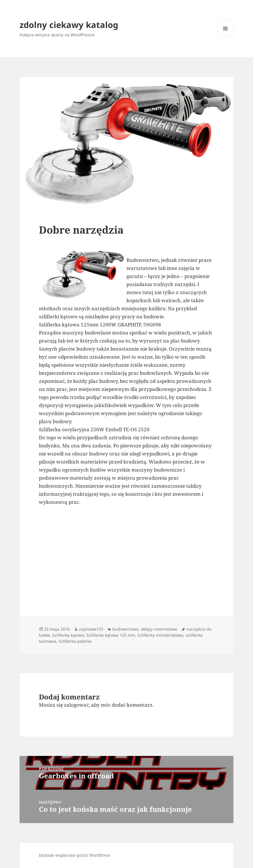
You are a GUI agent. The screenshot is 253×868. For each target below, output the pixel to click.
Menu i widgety (225, 36)
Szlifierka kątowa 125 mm (111, 635)
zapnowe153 (91, 629)
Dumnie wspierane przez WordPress (74, 855)
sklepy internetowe (159, 629)
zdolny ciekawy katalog (69, 25)
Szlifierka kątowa (68, 635)
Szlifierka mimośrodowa (160, 635)
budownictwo (125, 629)
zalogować (76, 705)
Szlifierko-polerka (75, 641)
